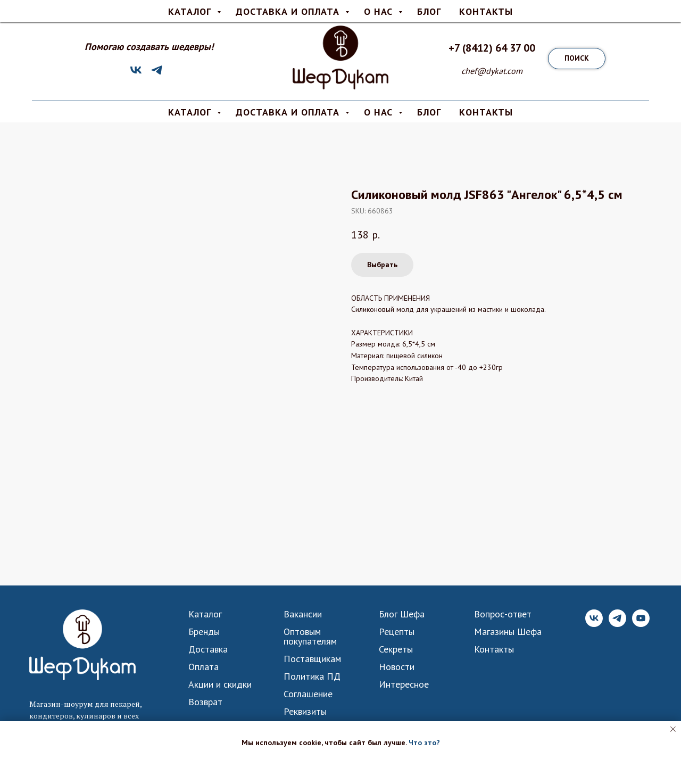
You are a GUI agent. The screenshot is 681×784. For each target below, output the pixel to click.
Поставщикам (312, 659)
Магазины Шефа (508, 632)
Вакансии (303, 614)
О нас (354, 9)
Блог (429, 112)
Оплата (316, 9)
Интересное (404, 684)
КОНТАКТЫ (486, 112)
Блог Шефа (402, 614)
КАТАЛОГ (191, 112)
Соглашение (308, 694)
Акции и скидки (220, 684)
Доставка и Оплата (289, 112)
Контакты (494, 649)
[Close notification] (673, 729)
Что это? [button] (424, 742)
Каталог (205, 614)
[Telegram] (157, 74)
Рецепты (397, 632)
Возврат (205, 702)
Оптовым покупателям (310, 637)
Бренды (204, 632)
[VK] (136, 74)
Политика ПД (312, 676)
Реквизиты (305, 712)
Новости (397, 667)
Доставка (271, 9)
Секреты (396, 649)
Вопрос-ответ (404, 9)
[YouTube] (641, 624)
